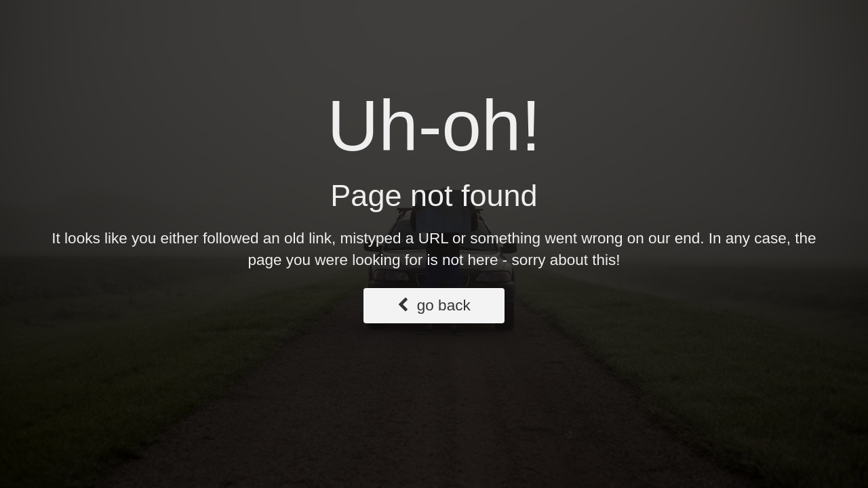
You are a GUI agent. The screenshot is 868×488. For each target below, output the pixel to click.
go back (434, 305)
